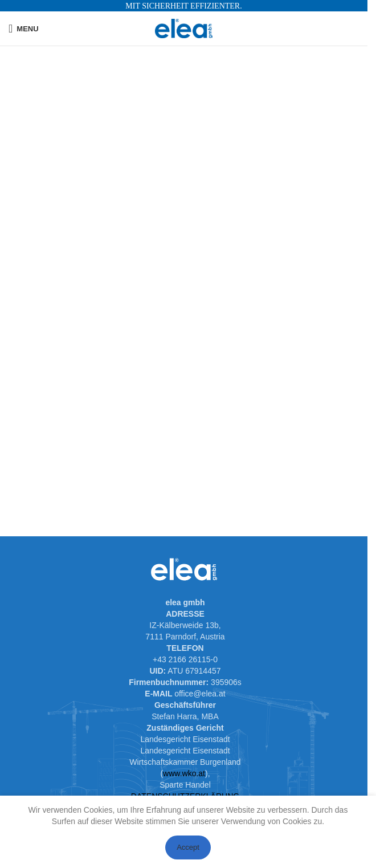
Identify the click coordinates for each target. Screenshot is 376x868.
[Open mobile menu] (24, 28)
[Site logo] (184, 28)
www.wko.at (184, 773)
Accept (188, 847)
